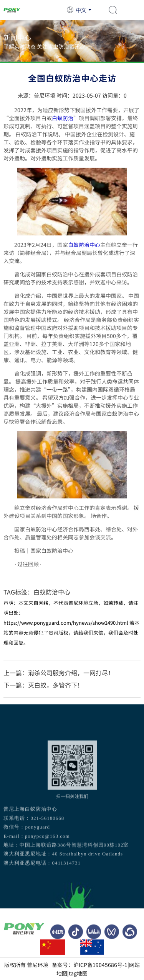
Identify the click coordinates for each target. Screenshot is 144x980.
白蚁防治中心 (84, 245)
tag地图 (78, 973)
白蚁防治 (63, 118)
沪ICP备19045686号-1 (100, 965)
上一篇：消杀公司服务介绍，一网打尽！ (59, 673)
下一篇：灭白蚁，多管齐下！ (43, 685)
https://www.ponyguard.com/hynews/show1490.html (66, 623)
